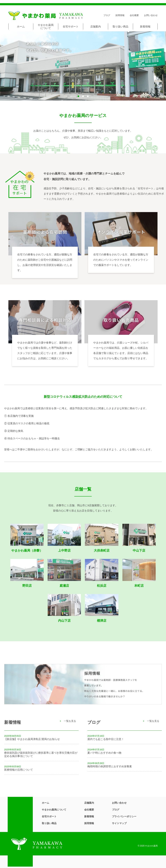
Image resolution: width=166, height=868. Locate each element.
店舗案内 (96, 26)
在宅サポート (71, 26)
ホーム (21, 26)
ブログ (107, 15)
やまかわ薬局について (46, 26)
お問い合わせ (151, 15)
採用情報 (120, 15)
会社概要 (134, 15)
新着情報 (145, 26)
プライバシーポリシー (124, 816)
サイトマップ (119, 823)
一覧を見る (70, 721)
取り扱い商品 (120, 26)
